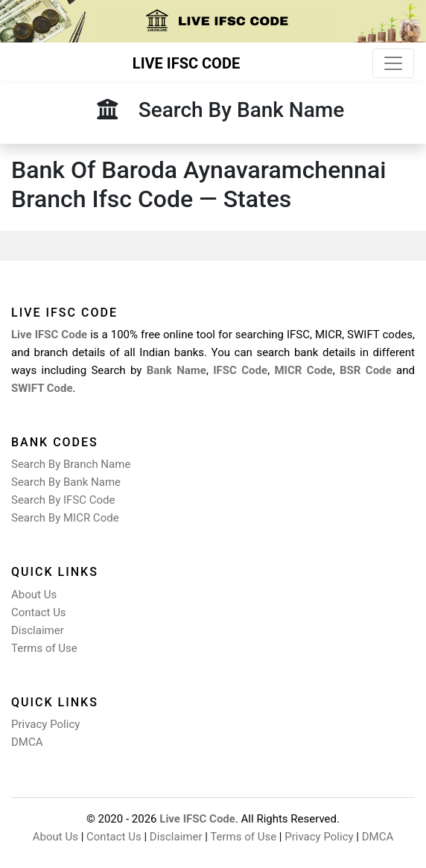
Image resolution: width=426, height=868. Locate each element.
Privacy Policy (45, 724)
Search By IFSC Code (63, 500)
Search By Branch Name (71, 464)
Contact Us (39, 612)
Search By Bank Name (66, 482)
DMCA (27, 742)
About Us (34, 595)
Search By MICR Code (65, 518)
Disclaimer (38, 630)
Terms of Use (44, 648)
